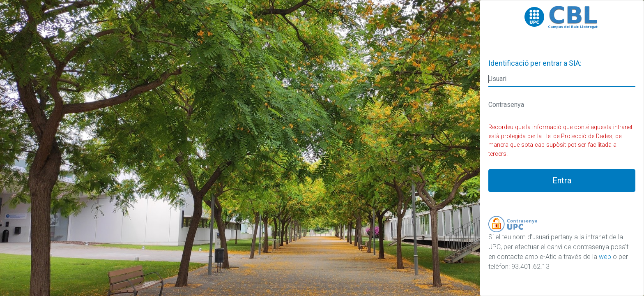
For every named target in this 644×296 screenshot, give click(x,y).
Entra (562, 180)
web (605, 257)
